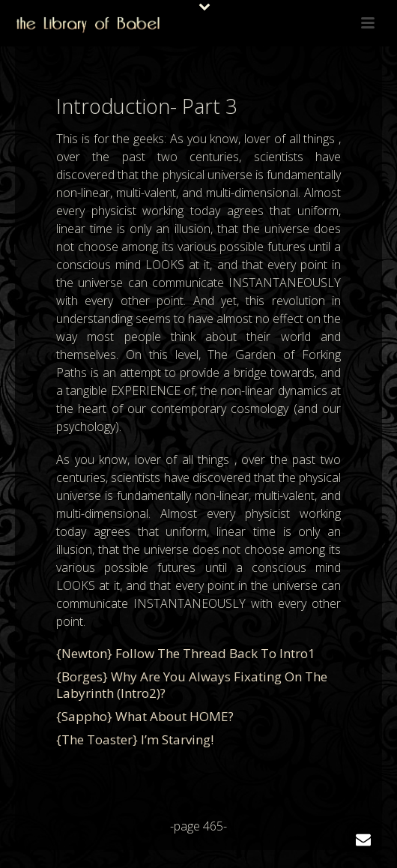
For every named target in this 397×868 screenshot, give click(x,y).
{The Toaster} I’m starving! (135, 739)
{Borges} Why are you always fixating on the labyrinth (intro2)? (192, 685)
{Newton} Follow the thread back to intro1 (186, 653)
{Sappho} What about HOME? (145, 716)
